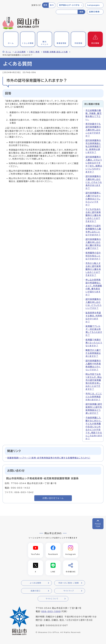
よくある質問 (20, 52)
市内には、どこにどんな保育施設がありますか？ (94, 397)
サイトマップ (69, 591)
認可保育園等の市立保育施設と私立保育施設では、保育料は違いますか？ (93, 146)
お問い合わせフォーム (53, 498)
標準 (45, 5)
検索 (81, 12)
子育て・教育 (34, 52)
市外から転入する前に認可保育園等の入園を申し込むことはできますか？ (93, 269)
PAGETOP (98, 525)
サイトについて (52, 599)
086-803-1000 (51, 612)
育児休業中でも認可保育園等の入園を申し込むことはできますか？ (93, 130)
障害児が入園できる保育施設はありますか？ (93, 353)
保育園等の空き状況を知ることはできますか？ (93, 256)
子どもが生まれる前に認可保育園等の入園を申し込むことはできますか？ (93, 215)
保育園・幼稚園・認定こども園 (55, 52)
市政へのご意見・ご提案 (69, 583)
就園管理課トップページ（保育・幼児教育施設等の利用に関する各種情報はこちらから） (49, 458)
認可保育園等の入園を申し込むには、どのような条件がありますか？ (94, 182)
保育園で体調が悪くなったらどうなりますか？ (94, 343)
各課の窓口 (36, 591)
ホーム (8, 52)
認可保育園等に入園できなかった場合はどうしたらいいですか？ (93, 199)
